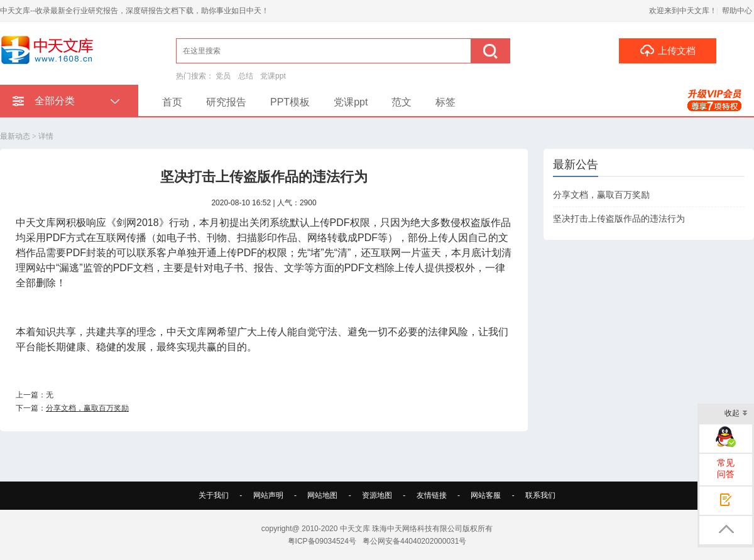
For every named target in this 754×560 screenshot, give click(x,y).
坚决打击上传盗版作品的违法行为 (619, 218)
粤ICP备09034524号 (322, 541)
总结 (246, 76)
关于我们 (214, 495)
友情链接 (432, 495)
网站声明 (268, 495)
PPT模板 (290, 102)
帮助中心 (737, 11)
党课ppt (273, 76)
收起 (736, 414)
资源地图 (377, 495)
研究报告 (226, 102)
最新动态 (15, 136)
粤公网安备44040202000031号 (414, 541)
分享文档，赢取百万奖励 (87, 408)
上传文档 (668, 50)
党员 (223, 76)
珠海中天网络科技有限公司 (417, 529)
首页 (172, 102)
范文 (402, 102)
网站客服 (486, 495)
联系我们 (540, 495)
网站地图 (322, 495)
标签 (445, 102)
